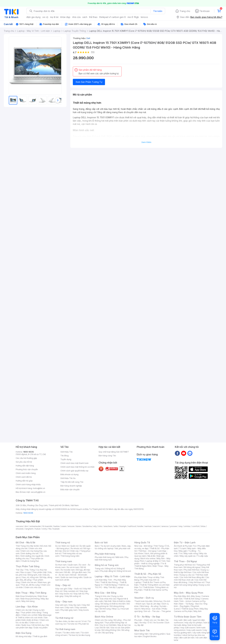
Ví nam (58, 633)
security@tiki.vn (38, 492)
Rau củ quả (26, 572)
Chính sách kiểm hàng (26, 473)
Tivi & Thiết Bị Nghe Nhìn (150, 565)
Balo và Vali (101, 542)
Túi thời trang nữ (64, 618)
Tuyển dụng (66, 459)
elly (95, 526)
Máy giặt (183, 551)
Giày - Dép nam (64, 602)
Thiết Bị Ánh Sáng (192, 599)
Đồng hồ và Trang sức (107, 565)
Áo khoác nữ (76, 548)
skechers (108, 526)
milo (100, 526)
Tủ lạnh (183, 548)
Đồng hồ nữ (111, 569)
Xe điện (161, 620)
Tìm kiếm (158, 11)
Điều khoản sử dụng (69, 474)
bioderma (87, 526)
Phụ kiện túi (84, 624)
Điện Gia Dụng (23, 633)
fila (50, 529)
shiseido (20, 529)
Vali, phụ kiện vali (123, 548)
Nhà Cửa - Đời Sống (106, 593)
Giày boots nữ (66, 594)
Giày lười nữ (79, 594)
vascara (19, 526)
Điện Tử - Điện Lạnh (185, 542)
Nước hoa (26, 625)
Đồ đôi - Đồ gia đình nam (76, 572)
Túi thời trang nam (65, 629)
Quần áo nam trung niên (72, 577)
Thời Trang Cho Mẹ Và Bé (27, 546)
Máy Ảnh (198, 611)
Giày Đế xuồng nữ (73, 596)
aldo (116, 526)
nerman (148, 526)
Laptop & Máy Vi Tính (156, 561)
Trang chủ (185, 11)
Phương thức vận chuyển (27, 469)
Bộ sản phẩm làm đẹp (32, 626)
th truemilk (47, 526)
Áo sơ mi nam (73, 567)
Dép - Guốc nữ (75, 589)
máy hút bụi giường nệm (191, 631)
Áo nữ (58, 546)
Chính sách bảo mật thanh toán (74, 463)
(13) (93, 52)
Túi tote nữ (72, 624)
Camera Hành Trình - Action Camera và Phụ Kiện (191, 601)
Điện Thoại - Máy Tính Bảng (31, 593)
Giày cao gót (61, 589)
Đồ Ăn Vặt (105, 628)
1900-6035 (28, 452)
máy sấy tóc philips (193, 623)
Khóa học (158, 601)
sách (85, 17)
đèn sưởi (187, 620)
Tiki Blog (65, 456)
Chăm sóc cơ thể (29, 615)
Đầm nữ (65, 546)
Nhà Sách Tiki (142, 630)
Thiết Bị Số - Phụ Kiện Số (148, 574)
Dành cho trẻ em (29, 582)
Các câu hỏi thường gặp (26, 458)
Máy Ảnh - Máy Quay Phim (188, 593)
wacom (157, 526)
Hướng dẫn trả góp (24, 481)
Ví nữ (84, 621)
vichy (44, 529)
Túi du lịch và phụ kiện (110, 546)
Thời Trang (159, 546)
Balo (97, 546)
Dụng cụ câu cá (187, 575)
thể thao (93, 17)
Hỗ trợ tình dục (38, 625)
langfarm (29, 529)
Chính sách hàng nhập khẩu (28, 484)
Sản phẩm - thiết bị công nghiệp (152, 562)
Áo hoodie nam (68, 570)
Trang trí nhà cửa (102, 596)
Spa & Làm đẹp (154, 604)
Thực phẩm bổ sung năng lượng (192, 584)
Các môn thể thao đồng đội (192, 577)
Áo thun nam (61, 565)
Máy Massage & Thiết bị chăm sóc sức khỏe (34, 616)
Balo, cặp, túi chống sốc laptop (113, 547)
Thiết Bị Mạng (110, 585)
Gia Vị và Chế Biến (108, 625)
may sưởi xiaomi (188, 628)
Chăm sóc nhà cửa (33, 587)
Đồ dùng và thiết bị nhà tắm (113, 604)
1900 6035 (28, 513)
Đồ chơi (44, 546)
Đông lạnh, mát (35, 575)
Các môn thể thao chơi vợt (192, 579)
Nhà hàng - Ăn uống (149, 606)
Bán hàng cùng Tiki (107, 456)
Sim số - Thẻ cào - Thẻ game (157, 611)
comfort (196, 526)
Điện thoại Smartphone (26, 596)
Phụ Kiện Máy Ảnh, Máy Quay (187, 596)
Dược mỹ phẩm (41, 628)
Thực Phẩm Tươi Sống (28, 566)
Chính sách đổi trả (24, 477)
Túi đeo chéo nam (71, 633)
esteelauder (35, 526)
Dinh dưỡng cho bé (30, 553)
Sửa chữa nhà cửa (108, 599)
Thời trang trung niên (70, 556)
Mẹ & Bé (151, 556)
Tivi (181, 553)
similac (187, 526)
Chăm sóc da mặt (24, 610)
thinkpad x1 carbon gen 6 (113, 17)
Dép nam (69, 607)
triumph (123, 526)
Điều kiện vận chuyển (70, 490)
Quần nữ (74, 546)
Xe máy (143, 623)
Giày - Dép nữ (63, 585)
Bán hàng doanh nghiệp (71, 486)
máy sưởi (178, 620)
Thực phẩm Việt (39, 572)
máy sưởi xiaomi (194, 630)
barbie (57, 526)
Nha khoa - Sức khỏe (151, 609)
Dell (88, 38)
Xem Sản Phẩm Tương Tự (89, 82)
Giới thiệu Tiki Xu (68, 478)
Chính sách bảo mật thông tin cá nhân (77, 467)
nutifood (132, 526)
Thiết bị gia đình (40, 636)
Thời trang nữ (63, 542)
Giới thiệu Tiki (67, 452)
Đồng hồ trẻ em (124, 571)
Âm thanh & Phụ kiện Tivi (185, 546)
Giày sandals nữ (71, 591)
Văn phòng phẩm (157, 634)
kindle (140, 526)
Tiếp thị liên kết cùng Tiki (72, 482)
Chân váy (74, 551)
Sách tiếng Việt (141, 634)
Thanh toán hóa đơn (143, 601)
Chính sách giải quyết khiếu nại (74, 471)
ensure (71, 526)
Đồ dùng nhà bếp (23, 636)
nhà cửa (76, 17)
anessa (165, 526)
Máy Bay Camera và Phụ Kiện (191, 610)
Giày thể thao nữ (197, 582)
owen (64, 526)
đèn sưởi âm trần (187, 638)
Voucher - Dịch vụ (144, 598)
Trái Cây (19, 570)
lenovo (144, 17)
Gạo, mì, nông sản (30, 577)
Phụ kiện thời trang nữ (104, 557)
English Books (150, 636)
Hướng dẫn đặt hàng (25, 466)
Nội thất (108, 601)
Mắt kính (120, 557)
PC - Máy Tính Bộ (107, 587)
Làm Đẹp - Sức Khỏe (27, 607)
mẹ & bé (54, 17)
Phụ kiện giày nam (69, 610)
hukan (38, 529)
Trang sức (99, 569)
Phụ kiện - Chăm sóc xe (145, 620)
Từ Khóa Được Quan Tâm (188, 617)
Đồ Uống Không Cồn (111, 630)
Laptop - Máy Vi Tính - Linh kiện (113, 576)
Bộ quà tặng (108, 633)
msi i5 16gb (133, 17)
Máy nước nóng (191, 553)
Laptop (120, 587)
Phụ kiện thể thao (192, 570)
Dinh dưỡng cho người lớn (32, 556)
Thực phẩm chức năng (31, 613)
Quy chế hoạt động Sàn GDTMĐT (114, 452)
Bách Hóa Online (104, 617)
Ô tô (150, 623)
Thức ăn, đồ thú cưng (30, 585)
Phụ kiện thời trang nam (112, 558)
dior (26, 526)
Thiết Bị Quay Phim (190, 609)
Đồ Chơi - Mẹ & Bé (26, 542)
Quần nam (73, 565)
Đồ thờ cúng (105, 609)
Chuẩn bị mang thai (30, 561)
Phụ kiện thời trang (105, 554)
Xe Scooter (159, 623)
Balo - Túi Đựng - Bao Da (191, 604)
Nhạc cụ (116, 609)
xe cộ (45, 17)
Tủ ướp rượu (203, 556)
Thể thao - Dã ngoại (147, 551)
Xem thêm (146, 142)
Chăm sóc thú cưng (104, 620)
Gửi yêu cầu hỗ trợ (24, 462)
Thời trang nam (64, 561)
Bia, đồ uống (26, 580)
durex (79, 526)
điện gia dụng (33, 17)
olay (181, 526)
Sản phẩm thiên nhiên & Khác (32, 619)
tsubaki (56, 529)
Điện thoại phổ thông (30, 599)
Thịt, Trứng (30, 570)
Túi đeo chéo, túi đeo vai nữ (68, 621)
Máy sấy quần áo (188, 556)
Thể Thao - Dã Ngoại (185, 561)
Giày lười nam (61, 605)
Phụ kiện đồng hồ (108, 571)
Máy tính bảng (28, 601)
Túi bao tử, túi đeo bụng (79, 635)
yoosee (173, 526)
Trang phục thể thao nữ (184, 565)
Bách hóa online (148, 558)
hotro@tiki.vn (39, 488)
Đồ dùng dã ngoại (192, 567)
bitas (203, 526)
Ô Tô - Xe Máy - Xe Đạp (147, 617)
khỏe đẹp (65, 17)
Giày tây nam (75, 605)
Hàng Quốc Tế (142, 542)
